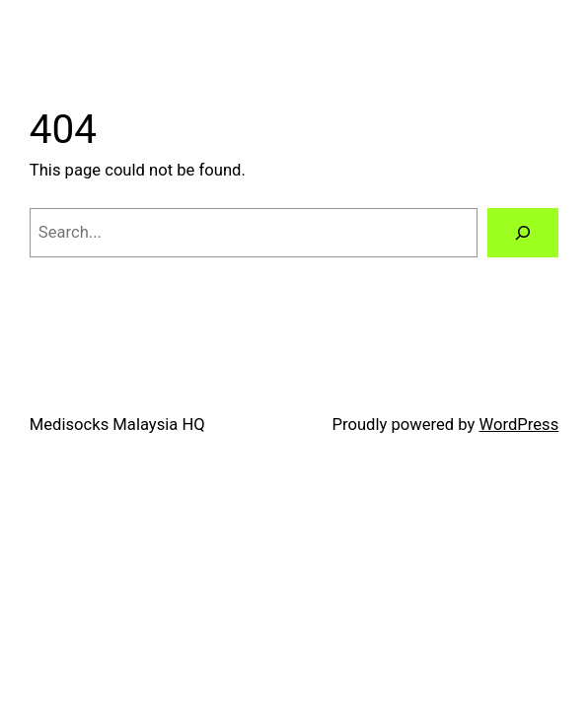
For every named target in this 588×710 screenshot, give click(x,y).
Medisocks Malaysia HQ (117, 425)
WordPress (519, 425)
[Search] (523, 233)
